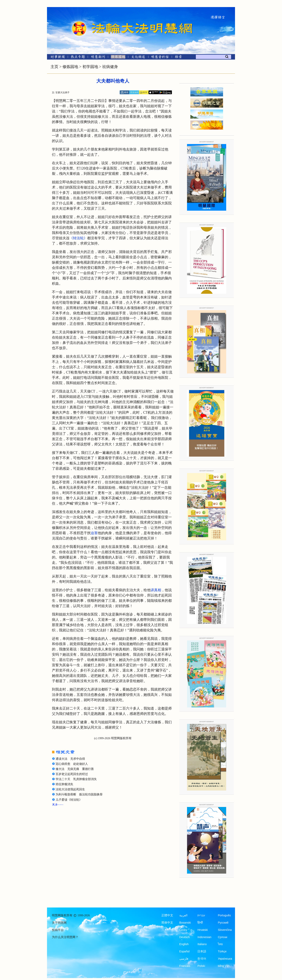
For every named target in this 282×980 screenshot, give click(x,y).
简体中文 (167, 923)
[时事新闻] (56, 58)
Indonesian (204, 937)
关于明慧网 (59, 923)
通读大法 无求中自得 (70, 759)
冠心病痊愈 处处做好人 (72, 764)
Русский (223, 923)
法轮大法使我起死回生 (70, 789)
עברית (201, 915)
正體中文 (167, 915)
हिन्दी (200, 923)
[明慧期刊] (98, 58)
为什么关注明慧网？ (65, 937)
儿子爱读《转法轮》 (69, 800)
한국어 (202, 959)
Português (224, 915)
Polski (201, 966)
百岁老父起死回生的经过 (72, 774)
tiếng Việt (224, 966)
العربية (183, 915)
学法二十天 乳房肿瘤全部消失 (76, 779)
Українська (225, 959)
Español (184, 951)
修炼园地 (70, 67)
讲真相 (156, 590)
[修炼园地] (118, 58)
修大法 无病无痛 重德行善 (75, 769)
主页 (54, 67)
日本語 (202, 951)
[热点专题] (78, 58)
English (184, 944)
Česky (183, 930)
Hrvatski (202, 930)
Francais (185, 966)
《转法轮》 (78, 238)
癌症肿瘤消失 (64, 784)
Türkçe (222, 951)
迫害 (94, 533)
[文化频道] (138, 58)
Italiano (202, 944)
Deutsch (185, 937)
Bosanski (185, 923)
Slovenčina (225, 930)
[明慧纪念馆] (160, 58)
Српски (222, 937)
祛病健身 (110, 67)
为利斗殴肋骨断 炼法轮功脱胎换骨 (79, 794)
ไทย (220, 944)
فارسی (184, 959)
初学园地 (90, 67)
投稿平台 (58, 930)
